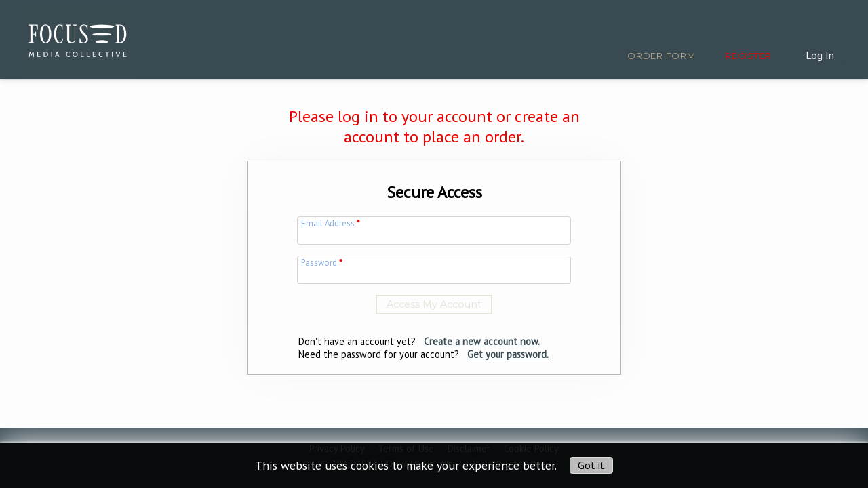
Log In (820, 55)
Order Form (661, 56)
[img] (78, 38)
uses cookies (357, 465)
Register (748, 56)
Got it (591, 465)
